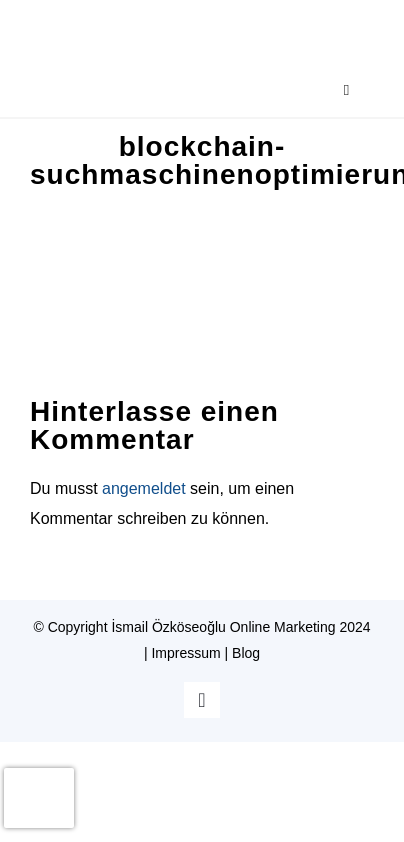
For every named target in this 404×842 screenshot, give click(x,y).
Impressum (185, 653)
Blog (246, 653)
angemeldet (144, 488)
